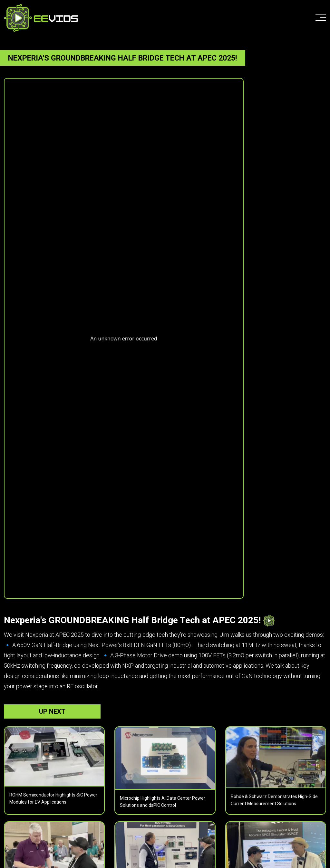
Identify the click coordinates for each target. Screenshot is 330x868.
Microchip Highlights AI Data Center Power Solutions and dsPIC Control (163, 802)
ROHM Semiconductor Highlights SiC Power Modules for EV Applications (53, 798)
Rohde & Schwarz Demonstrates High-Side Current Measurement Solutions (274, 800)
